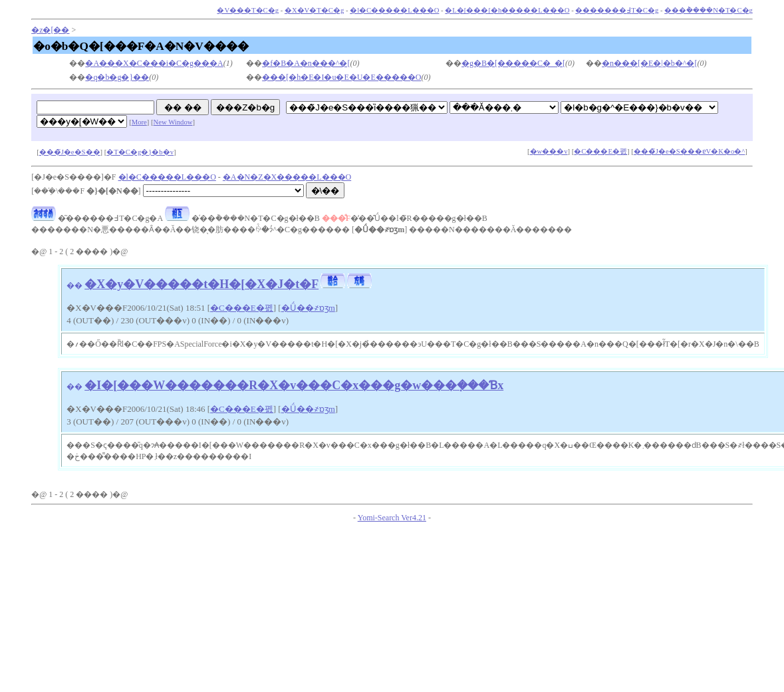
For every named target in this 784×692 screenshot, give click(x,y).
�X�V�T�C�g (314, 10)
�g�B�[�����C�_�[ (513, 63)
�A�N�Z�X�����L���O (287, 177)
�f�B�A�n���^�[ (306, 63)
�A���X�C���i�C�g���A (154, 63)
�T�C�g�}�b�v (140, 152)
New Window (173, 122)
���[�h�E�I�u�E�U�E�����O (341, 77)
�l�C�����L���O (394, 10)
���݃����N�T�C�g (709, 10)
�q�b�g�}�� (117, 77)
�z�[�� (50, 30)
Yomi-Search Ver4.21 (392, 518)
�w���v (549, 151)
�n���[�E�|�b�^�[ (649, 63)
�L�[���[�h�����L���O (507, 10)
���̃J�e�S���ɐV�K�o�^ (690, 151)
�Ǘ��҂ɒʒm (308, 308)
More (139, 122)
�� (74, 285)
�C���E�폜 (600, 151)
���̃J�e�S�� (70, 152)
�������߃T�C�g (617, 10)
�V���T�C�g (248, 10)
